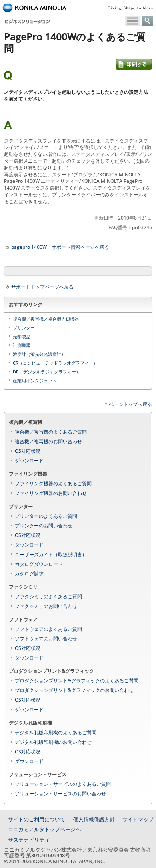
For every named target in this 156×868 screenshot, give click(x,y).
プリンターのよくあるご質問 (46, 516)
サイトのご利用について (37, 819)
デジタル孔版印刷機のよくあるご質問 (56, 732)
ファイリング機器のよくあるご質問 (53, 483)
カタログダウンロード (39, 564)
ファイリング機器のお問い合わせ (51, 493)
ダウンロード (29, 461)
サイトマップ (138, 819)
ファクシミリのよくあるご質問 (48, 596)
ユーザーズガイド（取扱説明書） (51, 554)
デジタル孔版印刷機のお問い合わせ (53, 742)
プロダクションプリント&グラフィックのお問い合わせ (74, 690)
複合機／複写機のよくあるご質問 (51, 432)
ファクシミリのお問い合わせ (46, 606)
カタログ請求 (29, 574)
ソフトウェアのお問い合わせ (46, 639)
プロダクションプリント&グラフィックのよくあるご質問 (77, 681)
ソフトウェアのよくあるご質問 (48, 629)
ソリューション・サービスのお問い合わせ (60, 794)
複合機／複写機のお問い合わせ (48, 441)
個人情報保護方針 (94, 819)
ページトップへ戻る (130, 404)
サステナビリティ (29, 840)
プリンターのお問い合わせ (44, 526)
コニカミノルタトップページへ (44, 829)
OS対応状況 (28, 451)
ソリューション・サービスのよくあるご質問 (63, 784)
